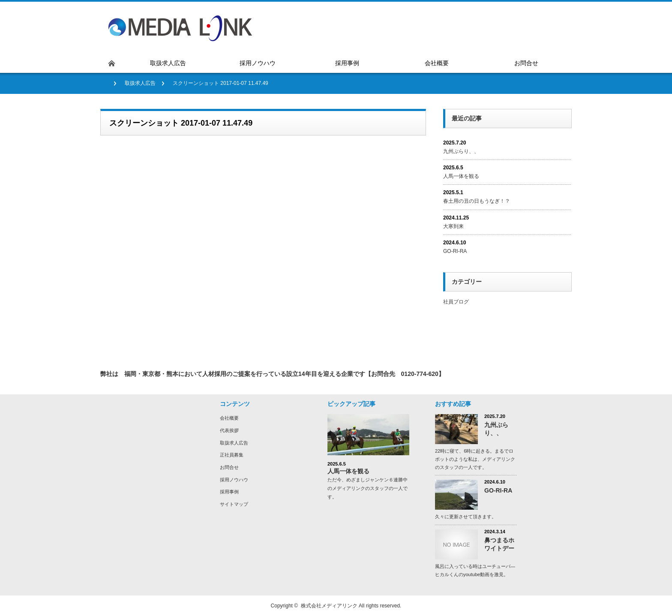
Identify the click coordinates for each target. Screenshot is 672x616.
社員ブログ (456, 302)
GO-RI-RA (457, 251)
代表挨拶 (229, 430)
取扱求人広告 (140, 83)
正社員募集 (232, 455)
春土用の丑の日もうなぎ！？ (477, 201)
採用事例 (229, 492)
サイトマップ (234, 504)
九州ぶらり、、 (461, 151)
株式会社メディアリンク (329, 606)
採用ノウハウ (234, 480)
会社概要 (229, 418)
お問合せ (229, 467)
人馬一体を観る (461, 176)
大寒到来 (453, 226)
